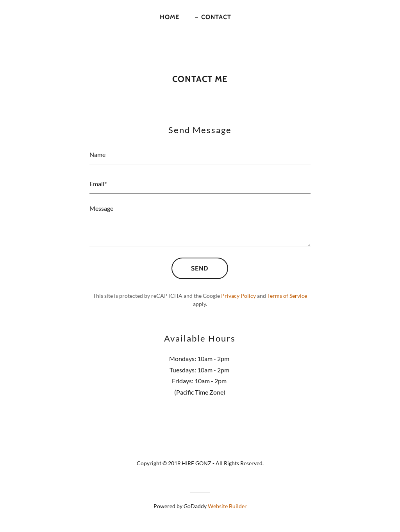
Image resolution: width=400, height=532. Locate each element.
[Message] (200, 225)
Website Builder (227, 506)
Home (170, 17)
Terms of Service (287, 296)
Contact (216, 17)
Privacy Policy (238, 296)
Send (200, 268)
